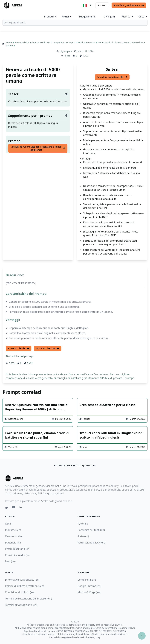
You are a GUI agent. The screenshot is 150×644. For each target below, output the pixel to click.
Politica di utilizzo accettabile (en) (25, 586)
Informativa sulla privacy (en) (22, 580)
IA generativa (13, 543)
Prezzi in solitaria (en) (18, 549)
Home (9, 42)
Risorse (128, 17)
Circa (143, 17)
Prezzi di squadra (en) (18, 555)
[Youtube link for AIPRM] (14, 508)
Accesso (102, 5)
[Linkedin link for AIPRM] (21, 508)
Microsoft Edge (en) (89, 592)
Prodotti (50, 17)
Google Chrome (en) (89, 586)
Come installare (87, 580)
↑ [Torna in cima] (142, 636)
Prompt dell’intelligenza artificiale (33, 42)
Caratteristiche (14, 536)
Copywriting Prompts (64, 42)
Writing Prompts (87, 42)
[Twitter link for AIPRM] (7, 508)
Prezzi (67, 17)
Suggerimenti (87, 17)
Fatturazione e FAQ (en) (91, 543)
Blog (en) (10, 561)
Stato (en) (83, 536)
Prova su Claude (19, 348)
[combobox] (75, 23)
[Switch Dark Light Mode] (91, 5)
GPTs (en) (109, 17)
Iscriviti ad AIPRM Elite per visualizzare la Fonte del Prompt (39, 148)
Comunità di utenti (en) (91, 530)
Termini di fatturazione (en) (21, 605)
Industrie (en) (13, 530)
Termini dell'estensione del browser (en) (29, 599)
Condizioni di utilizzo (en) (20, 592)
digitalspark (66, 51)
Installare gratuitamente (129, 5)
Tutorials (83, 524)
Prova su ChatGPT (48, 348)
